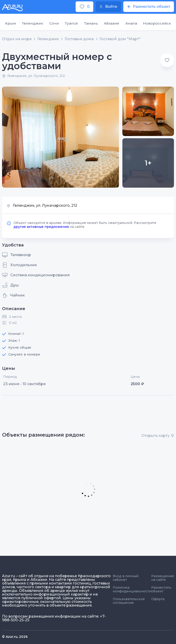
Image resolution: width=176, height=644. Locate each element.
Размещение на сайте (163, 578)
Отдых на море (17, 39)
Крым (11, 23)
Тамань (91, 23)
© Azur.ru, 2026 (15, 637)
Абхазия (111, 23)
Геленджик (33, 23)
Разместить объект (161, 589)
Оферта (158, 599)
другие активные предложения (41, 227)
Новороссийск (157, 23)
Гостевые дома (79, 39)
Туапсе (71, 23)
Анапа (131, 23)
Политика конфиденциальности (132, 589)
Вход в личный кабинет (126, 578)
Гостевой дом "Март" (120, 39)
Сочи (54, 23)
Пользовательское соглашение (129, 601)
